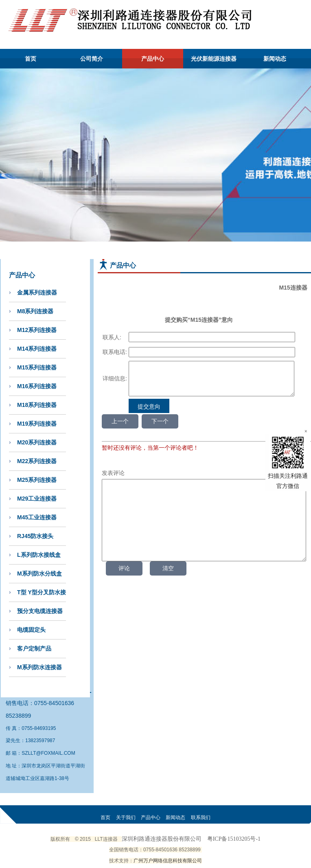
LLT (99, 839)
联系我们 (201, 817)
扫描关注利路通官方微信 (288, 462)
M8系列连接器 (35, 311)
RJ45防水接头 (35, 536)
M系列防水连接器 (39, 667)
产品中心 (153, 59)
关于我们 (126, 817)
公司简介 (92, 59)
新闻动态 (275, 59)
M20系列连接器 (37, 442)
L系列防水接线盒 (39, 555)
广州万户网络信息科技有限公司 (168, 861)
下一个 (160, 427)
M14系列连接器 (37, 349)
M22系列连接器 (37, 461)
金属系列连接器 (37, 292)
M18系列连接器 (37, 405)
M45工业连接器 (37, 517)
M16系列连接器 (37, 386)
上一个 (120, 427)
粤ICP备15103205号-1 (234, 839)
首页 (31, 59)
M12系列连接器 (37, 330)
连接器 (110, 839)
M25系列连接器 (37, 480)
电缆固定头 (31, 630)
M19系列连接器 (37, 424)
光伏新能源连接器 (214, 59)
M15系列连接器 (37, 367)
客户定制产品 (34, 648)
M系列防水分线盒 (39, 574)
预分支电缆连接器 (40, 611)
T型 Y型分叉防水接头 (42, 596)
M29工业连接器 (37, 499)
